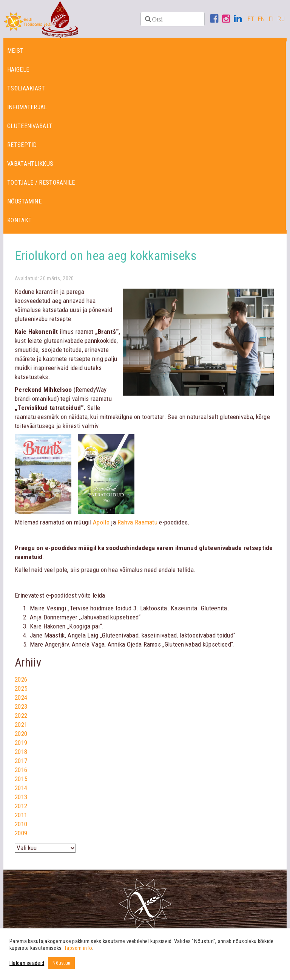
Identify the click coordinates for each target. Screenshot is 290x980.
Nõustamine (24, 201)
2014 (21, 788)
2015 (21, 779)
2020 (21, 734)
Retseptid (22, 145)
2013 (21, 797)
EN (261, 19)
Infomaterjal (27, 107)
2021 (21, 725)
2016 (21, 770)
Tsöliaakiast (26, 88)
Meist (15, 51)
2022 (21, 716)
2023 (21, 706)
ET (251, 19)
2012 (21, 806)
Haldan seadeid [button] (27, 963)
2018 (21, 752)
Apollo (101, 522)
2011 (21, 815)
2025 (21, 688)
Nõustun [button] (61, 963)
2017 (21, 761)
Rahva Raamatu (137, 522)
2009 (21, 833)
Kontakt (19, 220)
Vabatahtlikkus (30, 164)
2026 (21, 679)
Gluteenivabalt (30, 126)
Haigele (18, 70)
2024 (21, 697)
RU (281, 19)
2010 (21, 824)
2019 (21, 743)
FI (271, 19)
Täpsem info (78, 948)
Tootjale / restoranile (41, 183)
